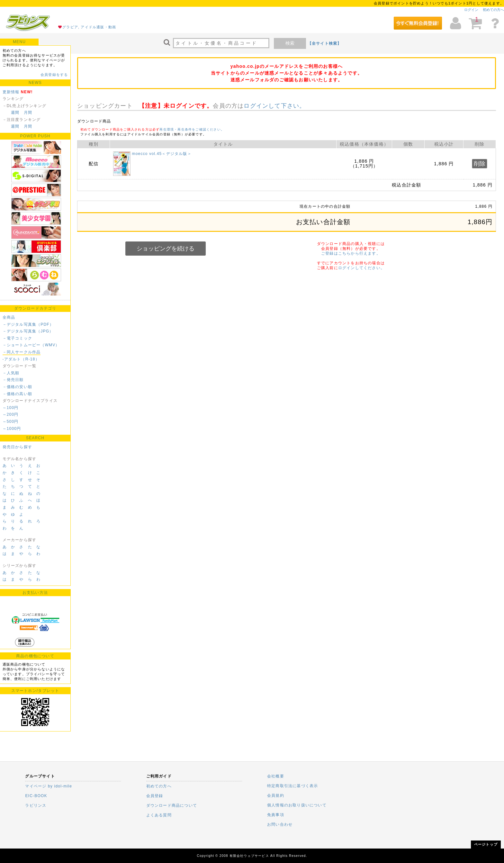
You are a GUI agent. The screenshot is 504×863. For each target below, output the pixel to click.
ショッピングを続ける (166, 249)
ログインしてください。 (361, 268)
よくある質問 (159, 815)
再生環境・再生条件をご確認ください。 (192, 129)
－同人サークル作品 (22, 352)
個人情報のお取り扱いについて (297, 805)
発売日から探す (17, 447)
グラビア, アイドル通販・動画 (89, 27)
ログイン (471, 10)
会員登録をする (54, 75)
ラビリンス (36, 805)
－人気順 (11, 373)
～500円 (11, 422)
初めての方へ (493, 10)
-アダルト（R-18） (21, 359)
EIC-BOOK (36, 796)
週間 (15, 113)
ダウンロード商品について (172, 805)
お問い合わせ (280, 824)
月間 (28, 113)
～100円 (11, 408)
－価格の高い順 (17, 394)
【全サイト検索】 (325, 43)
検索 (290, 43)
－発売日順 (13, 380)
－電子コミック (17, 338)
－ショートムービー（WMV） (31, 345)
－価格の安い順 (17, 387)
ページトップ (486, 844)
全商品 (9, 317)
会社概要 (276, 776)
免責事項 (276, 815)
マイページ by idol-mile (49, 786)
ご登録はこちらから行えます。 (351, 253)
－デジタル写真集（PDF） (28, 324)
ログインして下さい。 (274, 106)
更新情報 (11, 92)
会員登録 (155, 796)
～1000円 (12, 429)
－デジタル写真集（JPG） (28, 331)
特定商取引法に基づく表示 (292, 786)
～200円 (11, 414)
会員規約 (276, 795)
